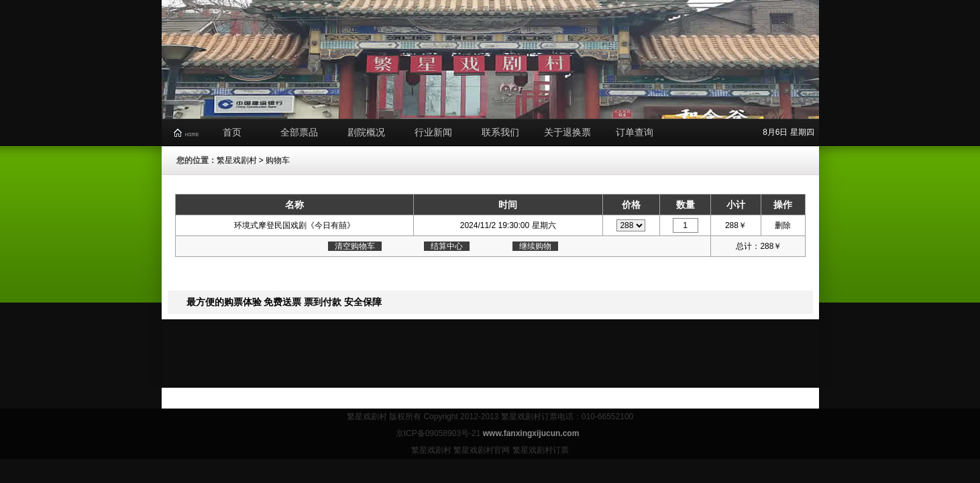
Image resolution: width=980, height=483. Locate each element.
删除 (783, 225)
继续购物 (535, 246)
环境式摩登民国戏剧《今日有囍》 (294, 225)
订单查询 (635, 132)
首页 (232, 132)
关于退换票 (567, 132)
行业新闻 (433, 132)
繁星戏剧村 (237, 160)
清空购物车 (355, 246)
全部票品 (299, 132)
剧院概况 (366, 132)
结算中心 (447, 246)
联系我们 (500, 132)
